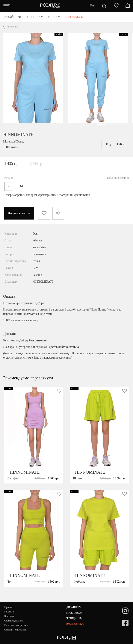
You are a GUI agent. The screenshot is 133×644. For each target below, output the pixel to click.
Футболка (13, 27)
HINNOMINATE (18, 135)
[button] (101, 125)
